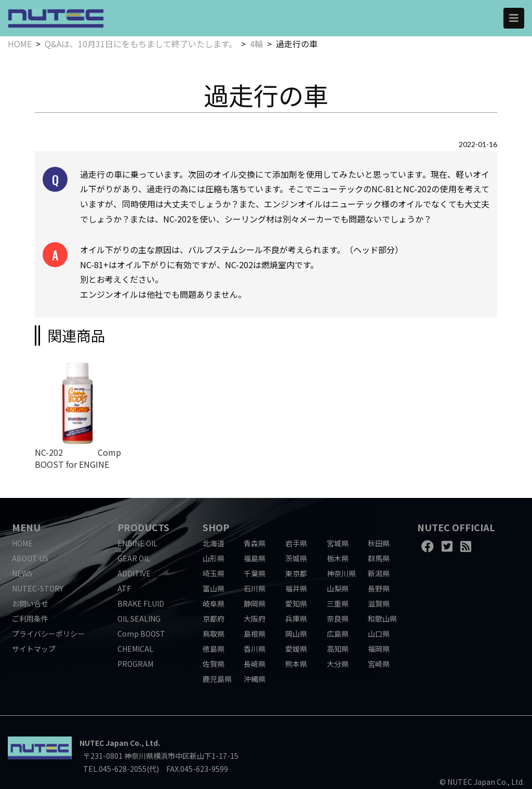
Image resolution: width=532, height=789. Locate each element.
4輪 (256, 44)
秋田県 (379, 543)
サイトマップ (34, 649)
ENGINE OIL (137, 543)
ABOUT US (30, 558)
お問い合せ (30, 603)
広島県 (338, 634)
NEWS (22, 573)
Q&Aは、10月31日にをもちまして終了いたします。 (141, 44)
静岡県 (255, 603)
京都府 (214, 619)
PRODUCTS (143, 527)
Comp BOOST (141, 634)
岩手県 (296, 543)
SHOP (216, 527)
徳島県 (214, 649)
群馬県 (379, 558)
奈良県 (338, 619)
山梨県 (338, 588)
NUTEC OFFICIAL (456, 527)
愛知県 (296, 603)
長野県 (379, 588)
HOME (20, 44)
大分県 (338, 664)
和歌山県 (382, 619)
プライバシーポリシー (48, 634)
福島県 (255, 558)
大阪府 (255, 619)
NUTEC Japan (104, 743)
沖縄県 (255, 679)
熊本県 (296, 664)
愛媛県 (296, 649)
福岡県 (379, 649)
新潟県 (379, 573)
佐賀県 (214, 664)
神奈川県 (341, 573)
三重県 (338, 603)
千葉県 (255, 573)
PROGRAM (135, 664)
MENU (26, 527)
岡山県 (296, 634)
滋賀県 (379, 603)
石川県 (255, 588)
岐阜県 (214, 603)
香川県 (255, 649)
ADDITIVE (134, 573)
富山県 (214, 588)
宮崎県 (379, 664)
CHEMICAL (135, 649)
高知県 (338, 649)
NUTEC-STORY (38, 588)
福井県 (296, 588)
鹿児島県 (217, 679)
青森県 (255, 543)
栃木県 (338, 558)
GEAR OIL (134, 558)
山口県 (379, 634)
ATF (124, 588)
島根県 (255, 634)
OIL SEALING (139, 619)
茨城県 (296, 558)
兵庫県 (296, 619)
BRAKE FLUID (141, 603)
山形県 (214, 558)
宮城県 (338, 543)
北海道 (214, 543)
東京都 (296, 573)
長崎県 (255, 664)
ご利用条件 (30, 619)
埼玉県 (214, 573)
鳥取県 (214, 634)
